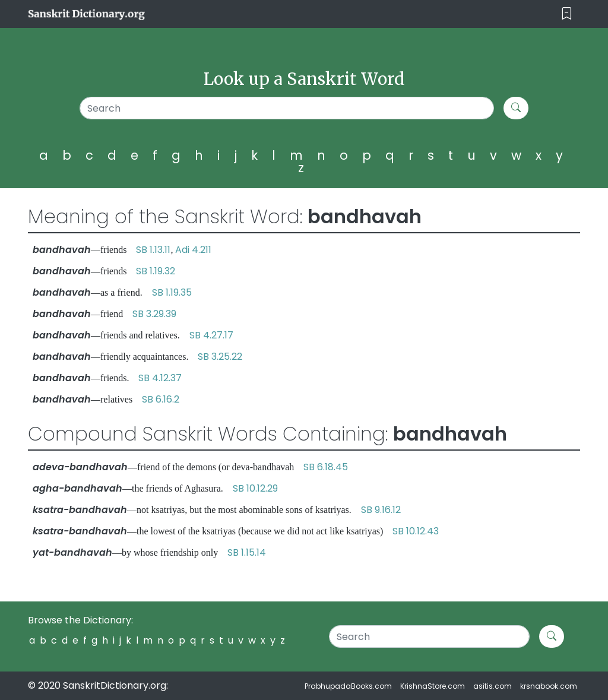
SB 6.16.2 (161, 399)
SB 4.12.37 (160, 378)
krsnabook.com (549, 686)
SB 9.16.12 (381, 510)
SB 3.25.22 (220, 357)
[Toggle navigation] (567, 14)
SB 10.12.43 (416, 531)
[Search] (287, 108)
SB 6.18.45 (326, 467)
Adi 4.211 (193, 250)
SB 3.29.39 (154, 314)
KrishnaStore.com (433, 686)
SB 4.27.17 (211, 335)
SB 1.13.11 (153, 250)
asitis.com (493, 686)
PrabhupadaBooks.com (348, 686)
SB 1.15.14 (247, 552)
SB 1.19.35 (172, 292)
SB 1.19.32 (156, 271)
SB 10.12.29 (255, 488)
